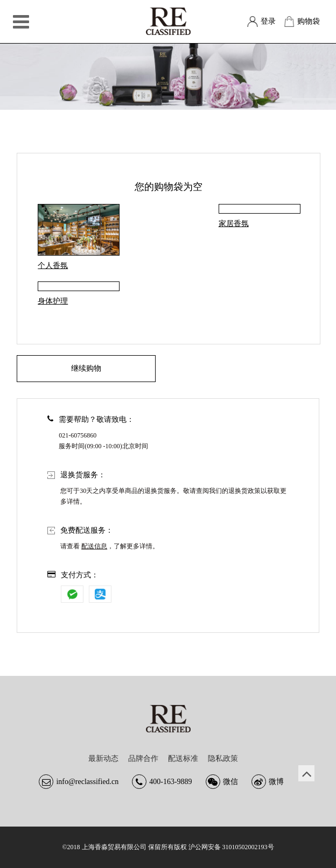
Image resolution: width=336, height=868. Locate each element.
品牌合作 (143, 758)
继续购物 (86, 368)
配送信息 (94, 546)
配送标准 (183, 758)
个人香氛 (53, 266)
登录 (268, 21)
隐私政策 (223, 758)
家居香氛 (234, 224)
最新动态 (103, 758)
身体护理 (53, 301)
